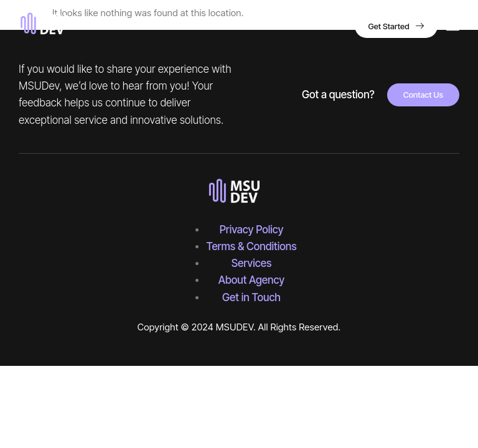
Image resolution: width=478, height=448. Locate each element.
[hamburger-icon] (453, 27)
